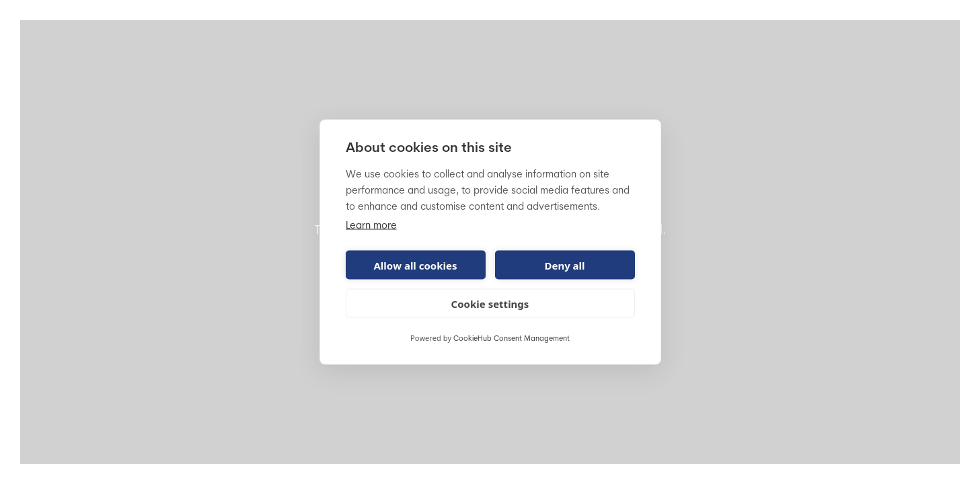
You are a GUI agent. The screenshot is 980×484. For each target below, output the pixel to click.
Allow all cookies (415, 265)
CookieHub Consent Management (512, 339)
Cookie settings (490, 303)
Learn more (371, 226)
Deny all (564, 265)
